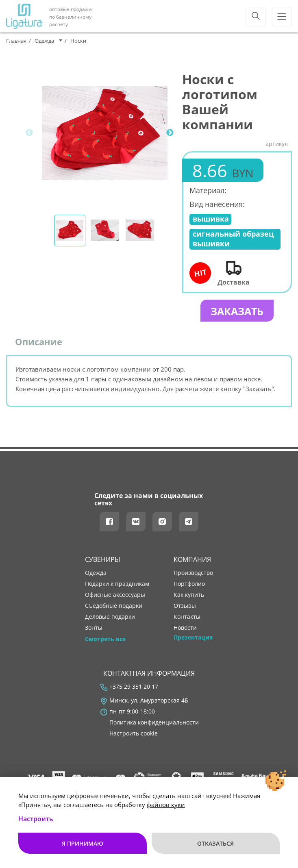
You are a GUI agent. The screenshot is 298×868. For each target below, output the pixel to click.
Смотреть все (105, 642)
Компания (192, 563)
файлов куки (166, 805)
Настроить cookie (134, 737)
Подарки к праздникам (117, 587)
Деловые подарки (110, 620)
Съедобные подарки (114, 609)
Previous (29, 133)
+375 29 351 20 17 (134, 690)
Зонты (94, 631)
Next (170, 133)
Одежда (96, 576)
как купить (189, 598)
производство (193, 576)
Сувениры (103, 563)
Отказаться (216, 843)
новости (185, 631)
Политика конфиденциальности (154, 726)
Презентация (193, 641)
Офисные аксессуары (115, 598)
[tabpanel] (105, 133)
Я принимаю (82, 843)
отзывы (185, 609)
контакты (187, 620)
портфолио (189, 587)
